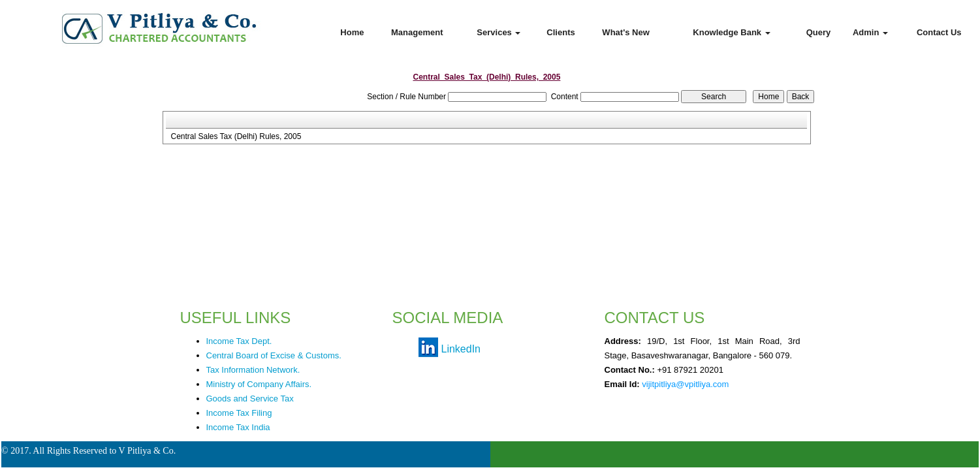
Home (352, 32)
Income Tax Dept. (239, 341)
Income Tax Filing (239, 413)
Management (417, 32)
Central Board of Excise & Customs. (274, 355)
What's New (625, 32)
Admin (870, 32)
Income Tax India (238, 427)
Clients (561, 32)
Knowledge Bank (731, 32)
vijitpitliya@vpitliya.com (685, 384)
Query (819, 32)
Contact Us (939, 32)
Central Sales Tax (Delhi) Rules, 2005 (236, 136)
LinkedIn (461, 349)
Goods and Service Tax (250, 399)
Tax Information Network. (253, 370)
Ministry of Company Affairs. (259, 384)
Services (498, 32)
